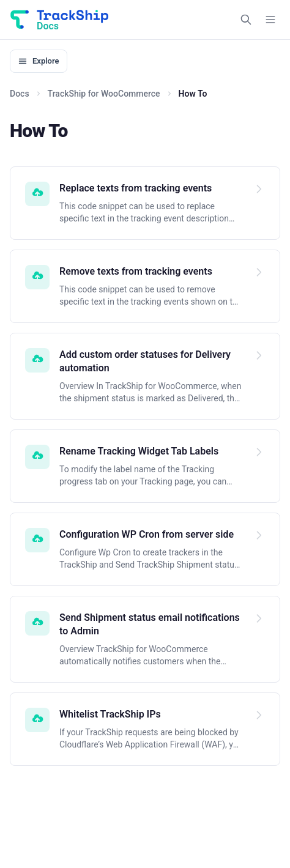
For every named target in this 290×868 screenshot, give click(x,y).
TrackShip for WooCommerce (104, 94)
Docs (20, 94)
